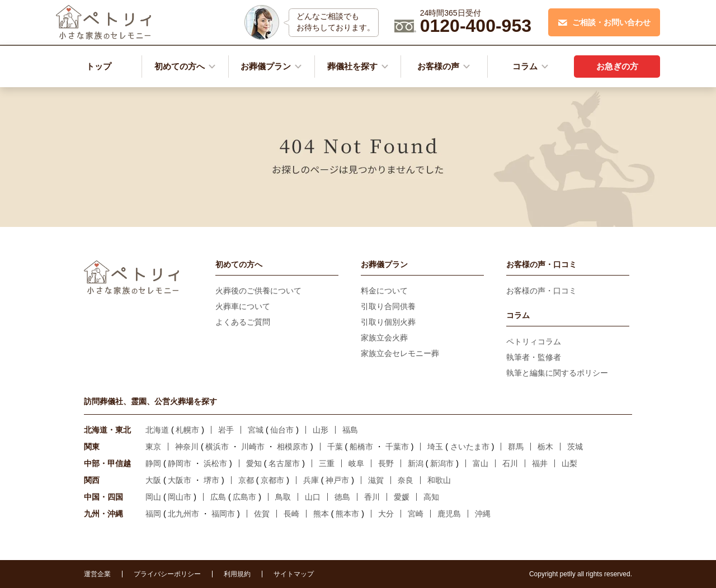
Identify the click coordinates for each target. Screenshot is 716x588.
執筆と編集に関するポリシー (557, 373)
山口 (313, 497)
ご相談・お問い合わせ (604, 22)
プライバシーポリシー (167, 574)
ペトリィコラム (534, 342)
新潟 (416, 463)
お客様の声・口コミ (541, 291)
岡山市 (180, 497)
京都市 (272, 480)
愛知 (254, 463)
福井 (540, 463)
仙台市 (282, 430)
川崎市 (253, 447)
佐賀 (262, 514)
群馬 (516, 447)
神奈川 (187, 447)
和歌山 (439, 480)
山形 (321, 430)
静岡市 (180, 463)
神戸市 (337, 480)
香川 (372, 497)
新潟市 (442, 463)
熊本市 (347, 514)
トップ (99, 66)
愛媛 (402, 497)
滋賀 (376, 480)
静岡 (153, 463)
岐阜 (356, 463)
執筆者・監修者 (534, 357)
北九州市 (183, 514)
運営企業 (97, 574)
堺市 (211, 480)
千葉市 (397, 447)
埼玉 (435, 447)
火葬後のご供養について (258, 291)
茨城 (575, 447)
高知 (431, 497)
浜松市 (215, 463)
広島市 (244, 497)
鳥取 (283, 497)
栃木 (545, 447)
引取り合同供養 (388, 306)
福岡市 (223, 514)
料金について (384, 291)
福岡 (153, 514)
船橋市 (361, 447)
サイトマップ (294, 574)
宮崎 (416, 514)
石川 (510, 463)
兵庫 (311, 480)
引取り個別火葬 (388, 322)
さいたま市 (470, 447)
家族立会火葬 (384, 338)
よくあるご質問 (243, 322)
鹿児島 (449, 514)
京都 (246, 480)
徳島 (342, 497)
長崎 (291, 514)
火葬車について (243, 306)
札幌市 (187, 430)
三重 (327, 463)
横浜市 (217, 447)
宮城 (256, 430)
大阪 (153, 480)
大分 (386, 514)
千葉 (335, 447)
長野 (386, 463)
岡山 (153, 497)
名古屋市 (284, 463)
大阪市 (180, 480)
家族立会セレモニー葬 (400, 353)
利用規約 (237, 574)
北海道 (157, 430)
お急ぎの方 (617, 66)
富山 (481, 463)
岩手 (226, 430)
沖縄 (483, 514)
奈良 (406, 480)
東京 (153, 447)
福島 (350, 430)
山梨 (569, 463)
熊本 (321, 514)
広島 (218, 497)
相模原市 (293, 447)
